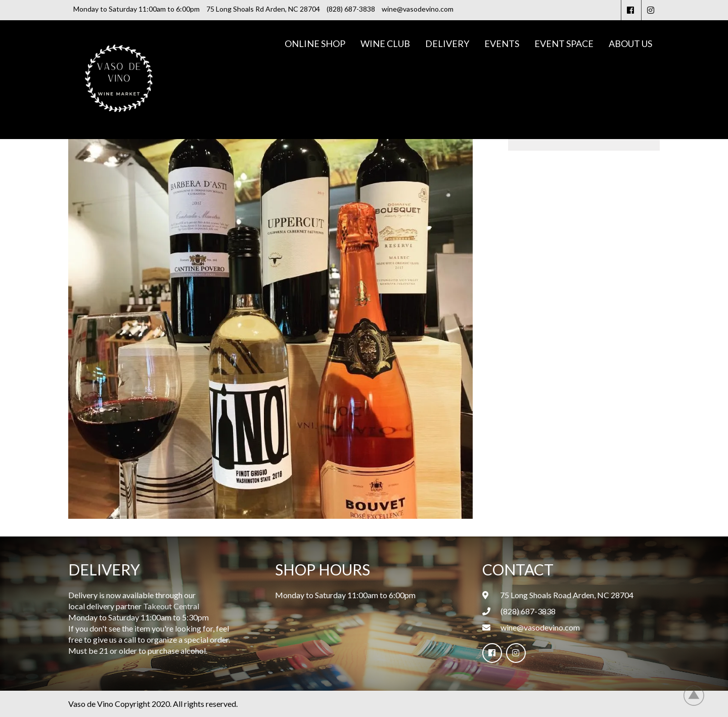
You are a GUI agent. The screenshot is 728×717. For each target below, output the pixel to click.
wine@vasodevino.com (540, 627)
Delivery (447, 43)
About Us (630, 43)
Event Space (564, 43)
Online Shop (315, 43)
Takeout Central (171, 606)
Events (502, 43)
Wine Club (385, 43)
